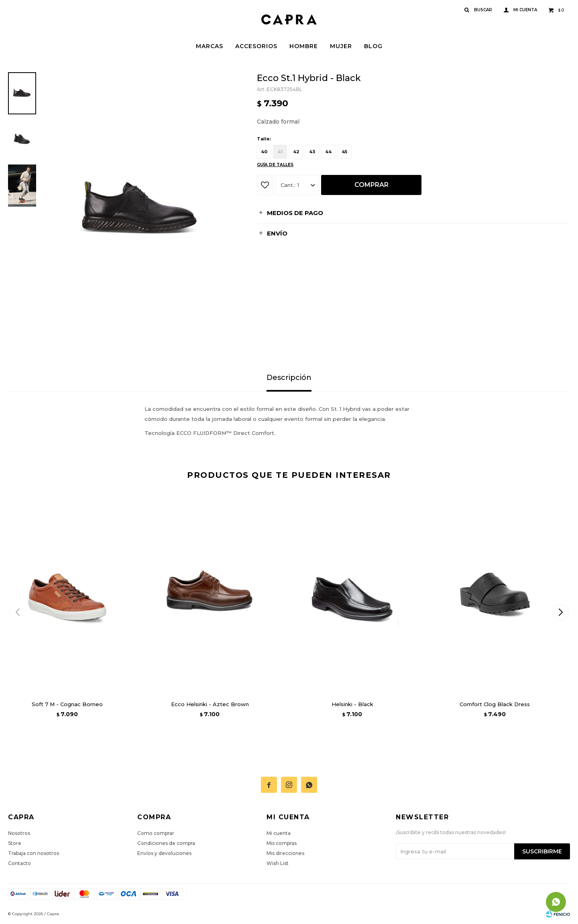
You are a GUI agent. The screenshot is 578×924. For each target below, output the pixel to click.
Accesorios (256, 46)
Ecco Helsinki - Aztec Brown (210, 704)
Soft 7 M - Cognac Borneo (67, 704)
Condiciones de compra (166, 843)
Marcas (210, 46)
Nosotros (19, 833)
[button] (561, 612)
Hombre (304, 46)
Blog (373, 46)
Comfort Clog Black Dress (495, 704)
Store (15, 843)
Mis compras (282, 843)
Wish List (278, 863)
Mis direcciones (285, 853)
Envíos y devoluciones (164, 853)
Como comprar (156, 833)
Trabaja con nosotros (34, 853)
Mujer (341, 46)
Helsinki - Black (352, 704)
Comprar (371, 185)
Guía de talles (275, 165)
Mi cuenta (279, 833)
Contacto (19, 863)
